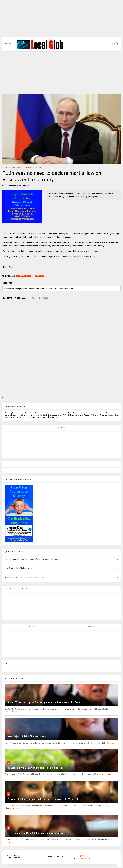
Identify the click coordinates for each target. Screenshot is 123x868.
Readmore (13, 712)
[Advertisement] (61, 20)
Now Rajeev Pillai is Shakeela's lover (27, 736)
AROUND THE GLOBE (33, 167)
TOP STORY (16, 167)
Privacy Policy (81, 856)
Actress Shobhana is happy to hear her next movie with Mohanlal (43, 799)
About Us (60, 857)
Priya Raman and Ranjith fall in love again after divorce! (37, 833)
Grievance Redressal (83, 858)
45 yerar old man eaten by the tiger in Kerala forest (35, 768)
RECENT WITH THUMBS (17, 589)
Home (5, 167)
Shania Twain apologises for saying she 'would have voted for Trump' (45, 702)
